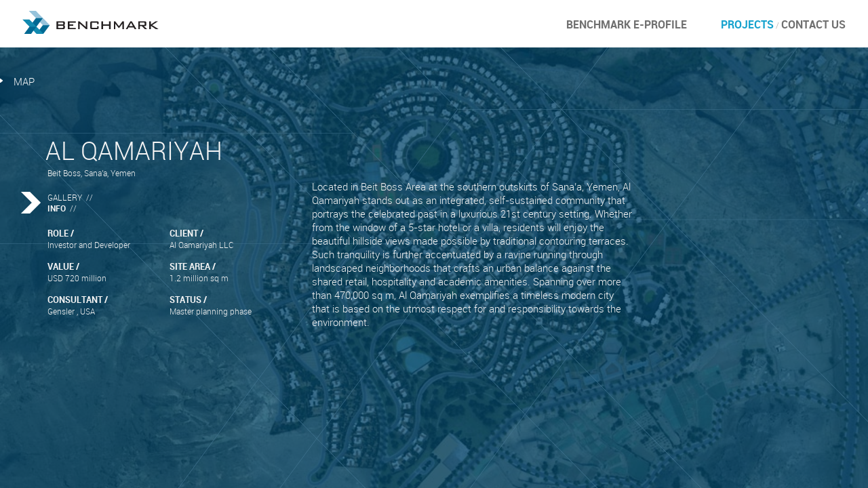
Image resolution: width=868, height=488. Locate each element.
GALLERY (65, 197)
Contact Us (813, 24)
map (24, 81)
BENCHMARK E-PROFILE (627, 24)
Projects (747, 24)
